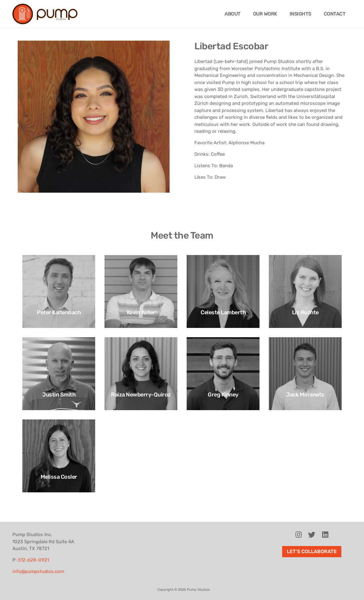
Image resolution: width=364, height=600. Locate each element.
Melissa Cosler (59, 477)
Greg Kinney (223, 395)
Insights (300, 14)
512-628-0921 (33, 560)
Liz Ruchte (305, 312)
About (233, 14)
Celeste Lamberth (223, 312)
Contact (335, 14)
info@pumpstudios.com (38, 571)
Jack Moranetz (305, 395)
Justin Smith (59, 395)
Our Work (265, 14)
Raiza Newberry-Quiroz (141, 395)
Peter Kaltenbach (59, 312)
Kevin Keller (141, 312)
